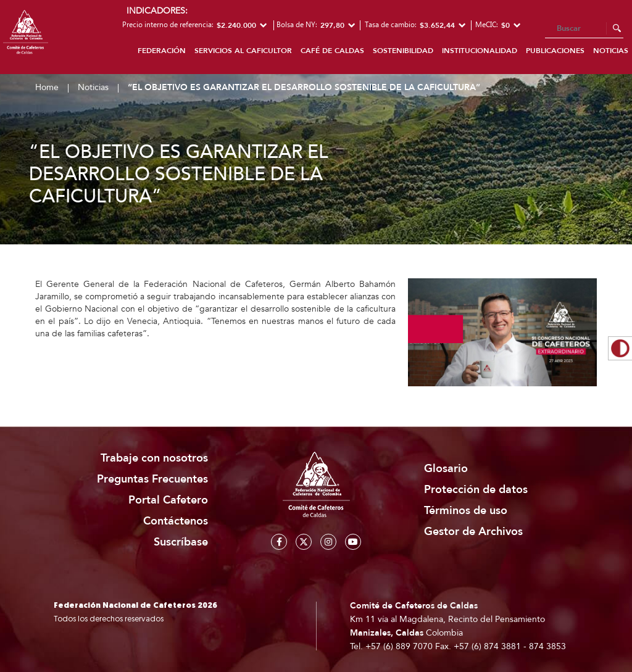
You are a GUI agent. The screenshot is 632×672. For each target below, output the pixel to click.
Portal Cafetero (168, 500)
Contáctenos (176, 521)
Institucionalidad (480, 51)
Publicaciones (555, 51)
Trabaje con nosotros (154, 458)
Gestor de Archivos (473, 532)
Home (47, 87)
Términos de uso (466, 511)
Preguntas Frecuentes (152, 479)
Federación (162, 51)
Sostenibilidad (403, 51)
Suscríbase (181, 542)
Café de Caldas (332, 51)
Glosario (446, 469)
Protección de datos (476, 490)
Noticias (93, 87)
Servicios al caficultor (243, 51)
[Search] (584, 29)
